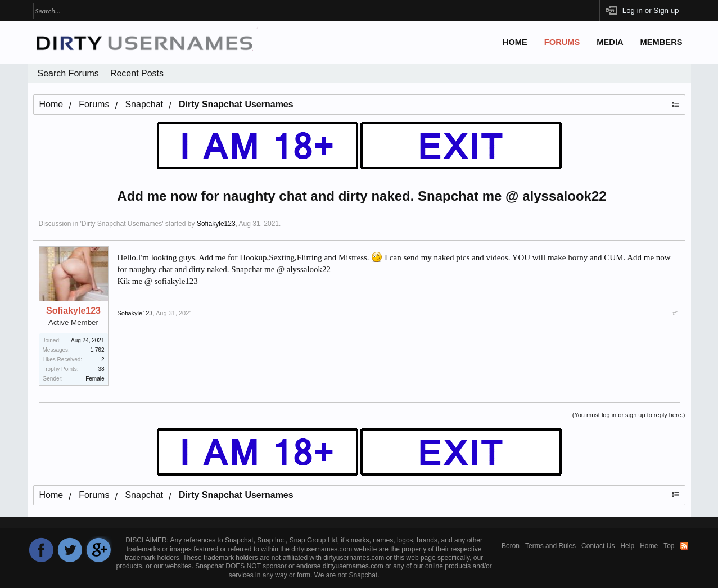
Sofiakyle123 (216, 224)
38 (101, 369)
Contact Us (598, 546)
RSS (684, 546)
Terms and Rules (550, 546)
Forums (562, 42)
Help (627, 546)
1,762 (97, 350)
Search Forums (68, 73)
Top (669, 546)
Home (515, 42)
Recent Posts (137, 73)
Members (661, 42)
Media (610, 42)
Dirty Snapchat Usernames (122, 224)
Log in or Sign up (651, 10)
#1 (676, 313)
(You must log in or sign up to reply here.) (629, 415)
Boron (511, 546)
